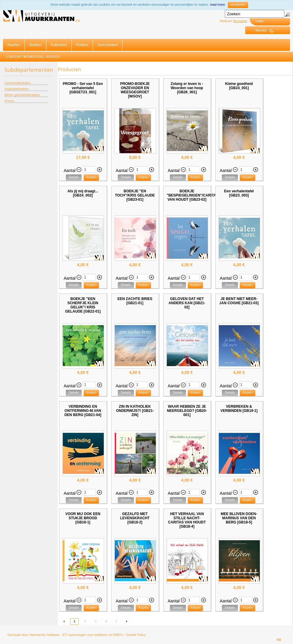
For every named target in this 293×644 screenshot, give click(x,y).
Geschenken (107, 45)
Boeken (35, 45)
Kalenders (59, 45)
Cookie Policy (136, 635)
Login (260, 21)
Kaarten (14, 45)
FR (78, 21)
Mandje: (267, 31)
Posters (82, 45)
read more (217, 4)
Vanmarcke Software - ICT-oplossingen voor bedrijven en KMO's (76, 635)
